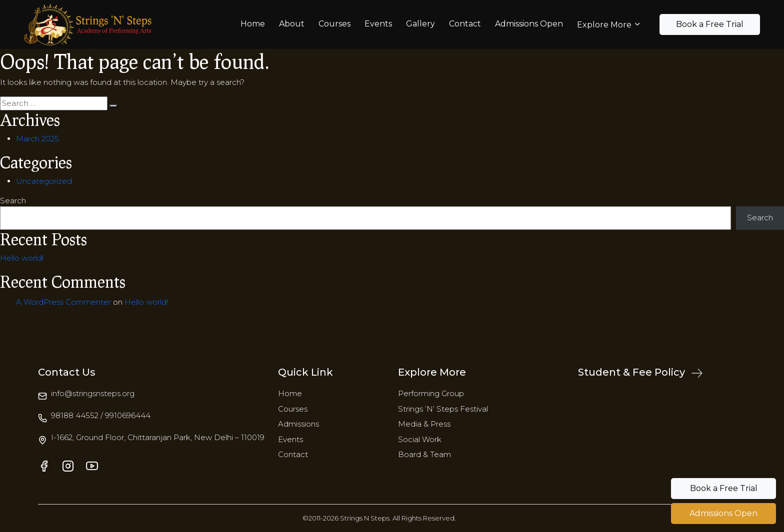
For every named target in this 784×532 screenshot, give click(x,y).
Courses (334, 24)
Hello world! (22, 258)
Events (378, 24)
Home (253, 24)
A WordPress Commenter (63, 302)
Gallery (420, 24)
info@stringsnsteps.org (93, 393)
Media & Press (424, 424)
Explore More (604, 25)
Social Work (420, 439)
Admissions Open (529, 24)
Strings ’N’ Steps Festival (443, 409)
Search (13, 201)
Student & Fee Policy (640, 372)
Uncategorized (44, 181)
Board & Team (424, 454)
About (292, 24)
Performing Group (431, 393)
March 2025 (37, 139)
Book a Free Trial (710, 24)
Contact (465, 24)
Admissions (298, 424)
